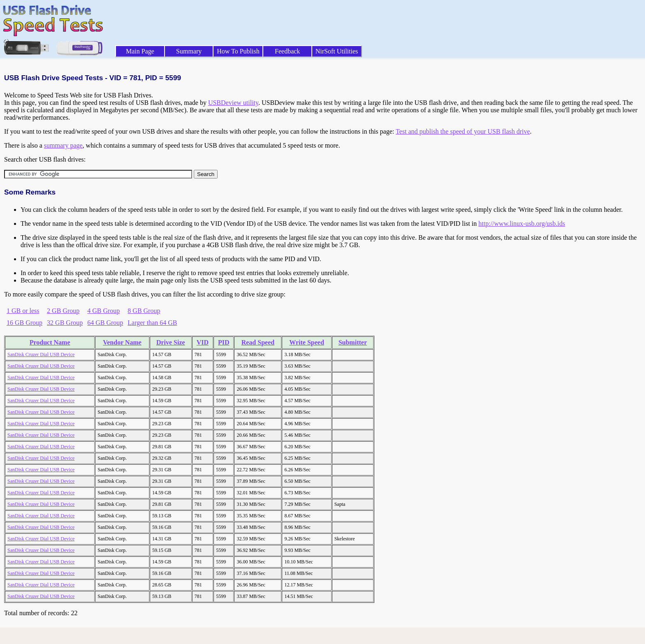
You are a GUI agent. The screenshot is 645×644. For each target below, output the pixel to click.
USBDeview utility (233, 103)
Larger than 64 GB (152, 323)
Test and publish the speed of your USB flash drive (463, 131)
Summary (189, 51)
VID (203, 342)
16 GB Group (24, 323)
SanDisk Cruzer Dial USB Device (41, 354)
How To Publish (238, 51)
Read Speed (258, 342)
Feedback (287, 51)
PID (224, 342)
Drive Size (171, 342)
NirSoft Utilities (337, 51)
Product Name (50, 342)
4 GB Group (103, 311)
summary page (63, 145)
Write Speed (307, 342)
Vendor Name (122, 342)
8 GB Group (144, 311)
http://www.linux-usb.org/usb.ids (522, 224)
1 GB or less (23, 311)
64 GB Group (105, 323)
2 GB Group (63, 311)
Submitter (353, 342)
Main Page (140, 51)
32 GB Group (65, 323)
